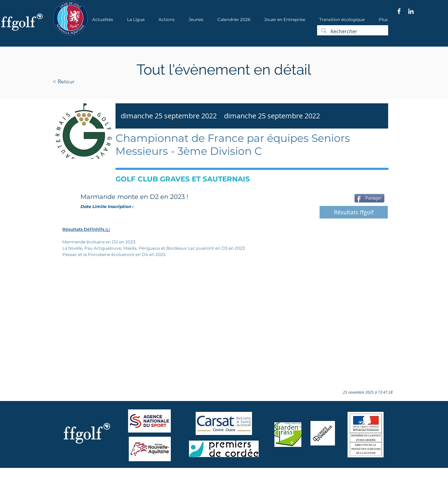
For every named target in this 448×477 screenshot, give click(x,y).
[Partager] (369, 198)
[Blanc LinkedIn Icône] (411, 11)
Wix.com (147, 475)
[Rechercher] (352, 32)
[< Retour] (86, 82)
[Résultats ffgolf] (354, 212)
